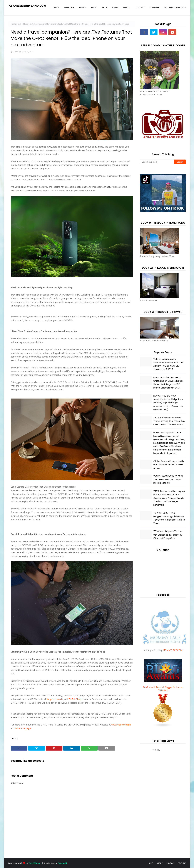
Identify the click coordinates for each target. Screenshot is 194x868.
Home (13, 24)
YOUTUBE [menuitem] (154, 8)
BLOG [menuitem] (57, 8)
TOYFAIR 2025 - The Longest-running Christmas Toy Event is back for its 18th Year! (169, 518)
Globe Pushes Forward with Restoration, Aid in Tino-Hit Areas (169, 465)
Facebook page (23, 728)
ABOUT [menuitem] (126, 8)
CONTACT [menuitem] (140, 8)
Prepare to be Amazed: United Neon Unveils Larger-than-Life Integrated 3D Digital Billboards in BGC (169, 382)
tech (19, 24)
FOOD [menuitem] (94, 8)
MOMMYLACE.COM (172, 650)
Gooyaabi (62, 863)
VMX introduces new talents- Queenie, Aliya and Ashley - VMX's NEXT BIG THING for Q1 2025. (169, 364)
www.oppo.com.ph (121, 725)
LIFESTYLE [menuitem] (69, 8)
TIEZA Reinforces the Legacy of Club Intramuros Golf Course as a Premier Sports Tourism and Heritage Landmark (169, 498)
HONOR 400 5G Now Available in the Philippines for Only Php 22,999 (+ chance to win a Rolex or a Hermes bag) (168, 403)
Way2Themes (35, 863)
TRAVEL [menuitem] (83, 8)
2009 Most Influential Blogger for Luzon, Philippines (163, 689)
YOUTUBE (182, 863)
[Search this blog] (157, 162)
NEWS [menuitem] (115, 8)
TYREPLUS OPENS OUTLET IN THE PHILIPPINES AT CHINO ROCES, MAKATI (168, 480)
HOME (150, 863)
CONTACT (171, 863)
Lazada (59, 699)
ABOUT (160, 863)
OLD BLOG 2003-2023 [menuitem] (175, 8)
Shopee (50, 699)
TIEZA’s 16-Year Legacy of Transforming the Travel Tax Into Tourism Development (169, 421)
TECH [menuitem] (105, 8)
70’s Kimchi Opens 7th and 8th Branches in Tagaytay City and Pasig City (168, 535)
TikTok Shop (75, 699)
